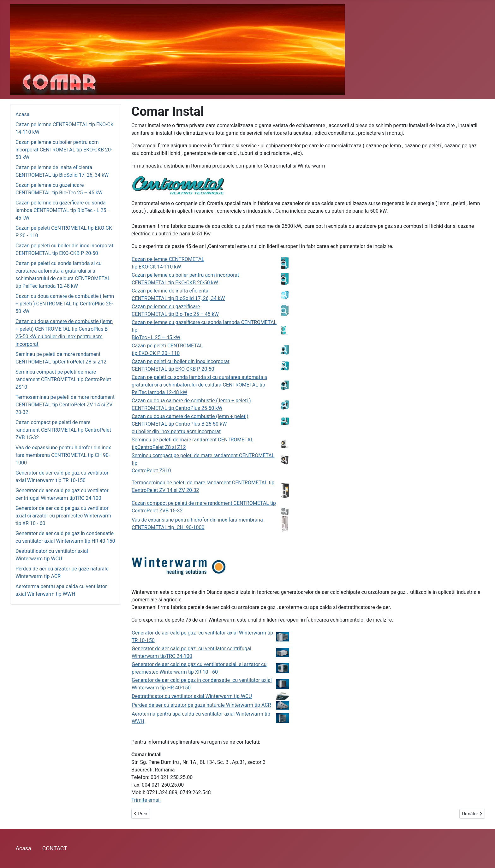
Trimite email (146, 800)
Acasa (22, 114)
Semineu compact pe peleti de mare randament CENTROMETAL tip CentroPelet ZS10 (63, 379)
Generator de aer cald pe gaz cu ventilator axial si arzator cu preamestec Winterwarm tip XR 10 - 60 (63, 516)
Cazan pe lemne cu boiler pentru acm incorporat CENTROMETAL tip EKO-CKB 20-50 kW (64, 150)
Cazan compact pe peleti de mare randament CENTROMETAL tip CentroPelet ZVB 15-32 (63, 430)
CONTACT (55, 848)
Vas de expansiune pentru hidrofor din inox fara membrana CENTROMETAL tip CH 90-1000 (63, 455)
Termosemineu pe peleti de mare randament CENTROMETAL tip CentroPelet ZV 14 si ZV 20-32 (65, 405)
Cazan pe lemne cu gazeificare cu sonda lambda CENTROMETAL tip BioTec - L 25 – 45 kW (63, 210)
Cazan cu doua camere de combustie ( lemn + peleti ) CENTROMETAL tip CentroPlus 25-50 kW (65, 304)
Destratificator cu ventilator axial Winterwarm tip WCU (192, 696)
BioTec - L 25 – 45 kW (156, 337)
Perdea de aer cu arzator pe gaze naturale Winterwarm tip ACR (201, 705)
